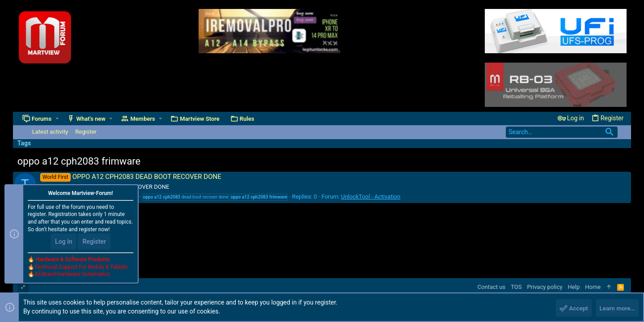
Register (94, 242)
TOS (516, 287)
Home (593, 287)
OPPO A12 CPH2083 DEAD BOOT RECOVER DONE (131, 177)
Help (574, 287)
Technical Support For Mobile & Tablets (81, 268)
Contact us (492, 287)
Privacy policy (544, 287)
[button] (57, 119)
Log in (64, 242)
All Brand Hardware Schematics (72, 275)
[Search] (562, 132)
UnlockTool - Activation (371, 197)
